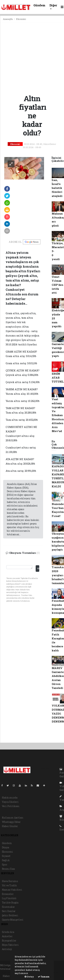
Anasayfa (8, 19)
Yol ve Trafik (9, 885)
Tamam (44, 977)
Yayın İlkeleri (10, 802)
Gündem (39, 5)
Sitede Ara (8, 932)
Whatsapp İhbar (11, 822)
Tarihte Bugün (10, 903)
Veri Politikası (11, 806)
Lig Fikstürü (9, 898)
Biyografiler (9, 941)
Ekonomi (21, 19)
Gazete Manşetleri (13, 920)
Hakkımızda (10, 798)
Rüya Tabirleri (10, 945)
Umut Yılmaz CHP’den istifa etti (58, 285)
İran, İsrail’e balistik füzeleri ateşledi (57, 188)
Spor (5, 864)
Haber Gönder (10, 826)
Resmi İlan (8, 869)
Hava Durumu (10, 881)
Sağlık (6, 860)
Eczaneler (8, 894)
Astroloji (7, 949)
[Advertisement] (32, 58)
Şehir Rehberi (10, 915)
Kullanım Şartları (13, 818)
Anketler (7, 936)
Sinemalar (8, 907)
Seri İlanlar (9, 911)
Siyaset (6, 856)
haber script (56, 972)
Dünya (5, 847)
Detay (29, 977)
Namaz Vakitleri (12, 890)
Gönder (38, 568)
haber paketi (8, 972)
